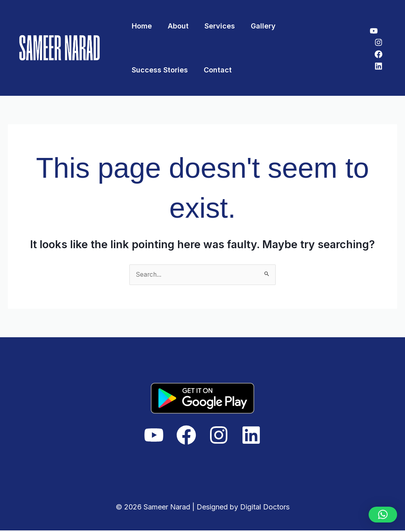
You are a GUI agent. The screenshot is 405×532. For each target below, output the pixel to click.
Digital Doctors (265, 508)
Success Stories (312, 26)
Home (141, 26)
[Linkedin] (379, 66)
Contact (145, 70)
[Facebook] (379, 54)
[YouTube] (374, 31)
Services (216, 26)
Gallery (258, 26)
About (176, 26)
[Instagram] (379, 42)
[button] (383, 515)
